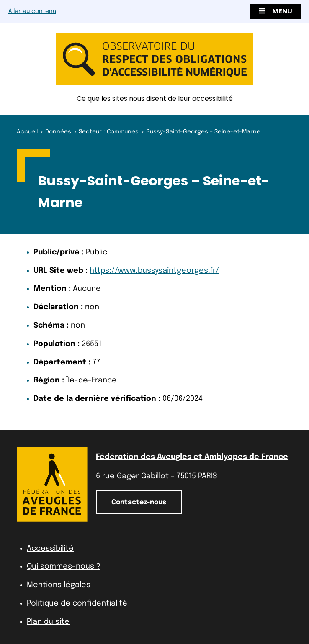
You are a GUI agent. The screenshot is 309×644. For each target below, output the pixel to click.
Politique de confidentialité (77, 603)
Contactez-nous (139, 502)
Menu (275, 11)
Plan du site (48, 622)
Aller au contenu (32, 11)
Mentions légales (59, 585)
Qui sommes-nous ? (64, 567)
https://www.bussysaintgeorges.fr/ (154, 271)
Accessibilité (50, 549)
